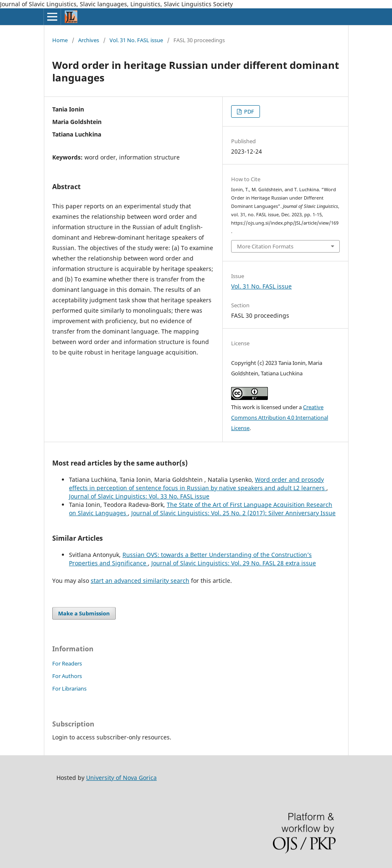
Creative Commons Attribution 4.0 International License (280, 418)
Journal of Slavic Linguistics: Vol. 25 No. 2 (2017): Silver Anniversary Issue (233, 513)
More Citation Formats (265, 246)
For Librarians (69, 688)
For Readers (67, 663)
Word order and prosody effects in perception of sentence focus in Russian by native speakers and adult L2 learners (198, 484)
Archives (89, 40)
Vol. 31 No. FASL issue (136, 40)
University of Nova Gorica (121, 778)
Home (60, 40)
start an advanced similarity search (140, 581)
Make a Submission (84, 613)
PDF (248, 111)
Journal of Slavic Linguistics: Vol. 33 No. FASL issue (139, 496)
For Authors (67, 676)
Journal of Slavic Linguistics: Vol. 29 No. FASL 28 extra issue (234, 563)
